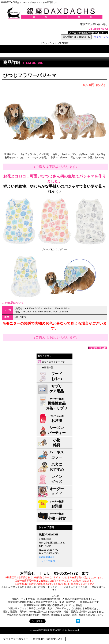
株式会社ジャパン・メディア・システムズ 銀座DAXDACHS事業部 (54, 13)
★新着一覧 (48, 367)
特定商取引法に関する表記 (48, 639)
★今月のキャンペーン (53, 362)
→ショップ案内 (47, 561)
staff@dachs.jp (46, 557)
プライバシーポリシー (16, 639)
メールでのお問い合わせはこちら (88, 33)
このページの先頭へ (97, 348)
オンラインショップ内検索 (54, 43)
